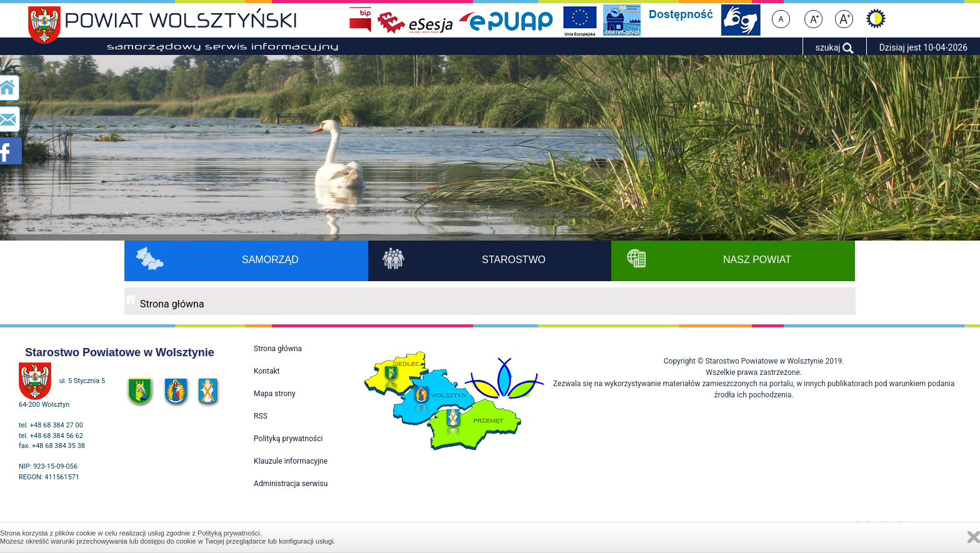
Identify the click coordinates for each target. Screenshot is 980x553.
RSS (261, 416)
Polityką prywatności (229, 533)
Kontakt (267, 371)
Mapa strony (274, 394)
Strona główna (172, 304)
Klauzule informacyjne (291, 461)
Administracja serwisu (291, 484)
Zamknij (974, 537)
